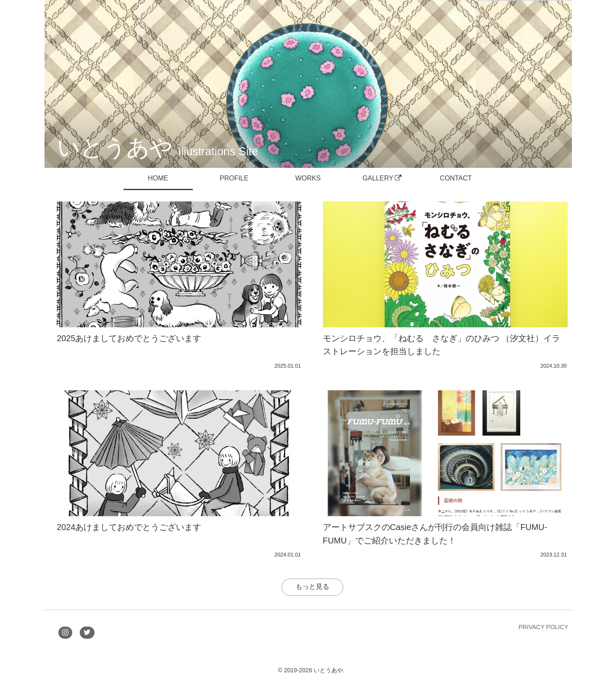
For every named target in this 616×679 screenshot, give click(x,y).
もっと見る (312, 586)
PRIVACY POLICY (544, 627)
